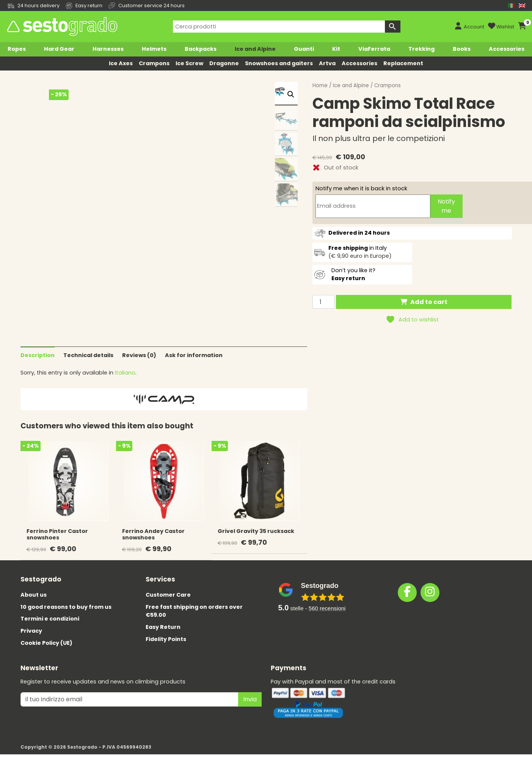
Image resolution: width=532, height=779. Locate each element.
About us (34, 607)
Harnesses (108, 49)
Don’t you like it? (353, 274)
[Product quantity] (323, 302)
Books (462, 49)
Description (38, 367)
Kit (336, 49)
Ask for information (194, 367)
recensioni (327, 621)
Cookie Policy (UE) (46, 655)
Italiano (125, 385)
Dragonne (224, 63)
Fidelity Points (166, 651)
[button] (291, 94)
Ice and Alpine (255, 49)
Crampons (154, 63)
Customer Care (168, 607)
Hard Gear (59, 49)
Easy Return (163, 639)
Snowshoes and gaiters (279, 63)
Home (320, 85)
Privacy (31, 643)
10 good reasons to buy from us (66, 619)
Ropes (17, 49)
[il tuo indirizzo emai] (129, 712)
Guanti (304, 49)
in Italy (358, 248)
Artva (327, 63)
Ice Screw (189, 63)
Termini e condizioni (50, 631)
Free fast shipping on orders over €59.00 (194, 623)
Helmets (154, 49)
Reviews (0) (139, 367)
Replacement (403, 63)
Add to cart (429, 302)
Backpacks (201, 49)
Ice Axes (121, 63)
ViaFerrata (374, 49)
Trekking (421, 49)
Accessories (507, 49)
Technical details (88, 367)
